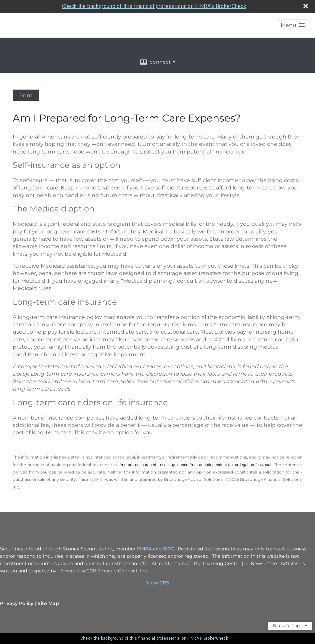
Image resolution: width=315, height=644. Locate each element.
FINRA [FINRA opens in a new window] (144, 549)
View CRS (157, 583)
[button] (293, 25)
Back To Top (290, 626)
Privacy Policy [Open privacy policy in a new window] (17, 603)
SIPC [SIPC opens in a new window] (168, 549)
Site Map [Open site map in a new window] (48, 603)
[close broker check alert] (306, 6)
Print (26, 95)
